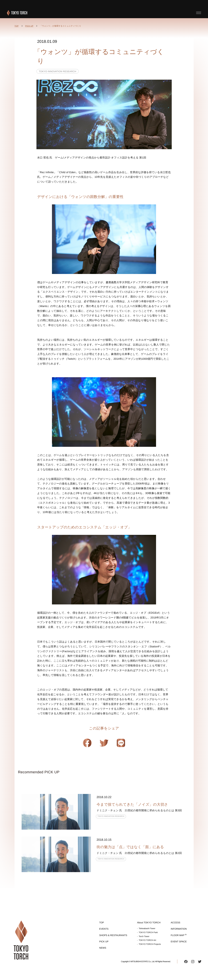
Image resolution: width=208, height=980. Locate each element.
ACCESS (176, 922)
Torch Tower (144, 936)
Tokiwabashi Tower (147, 928)
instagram (193, 961)
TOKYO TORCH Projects (150, 944)
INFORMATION (179, 929)
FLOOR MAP (177, 935)
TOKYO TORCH (17, 13)
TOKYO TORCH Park (148, 932)
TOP (17, 26)
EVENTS (104, 929)
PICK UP (29, 26)
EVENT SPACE (179, 942)
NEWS (103, 948)
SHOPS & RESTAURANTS (113, 935)
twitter (200, 961)
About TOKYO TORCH (149, 922)
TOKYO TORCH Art (147, 940)
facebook (186, 961)
